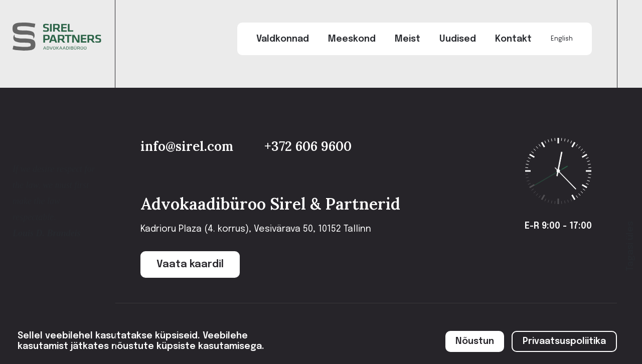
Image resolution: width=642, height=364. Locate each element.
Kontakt (513, 39)
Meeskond (352, 39)
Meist (408, 39)
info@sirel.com (189, 146)
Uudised (458, 39)
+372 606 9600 (308, 146)
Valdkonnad (283, 39)
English (562, 39)
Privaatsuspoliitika (564, 341)
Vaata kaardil (190, 264)
